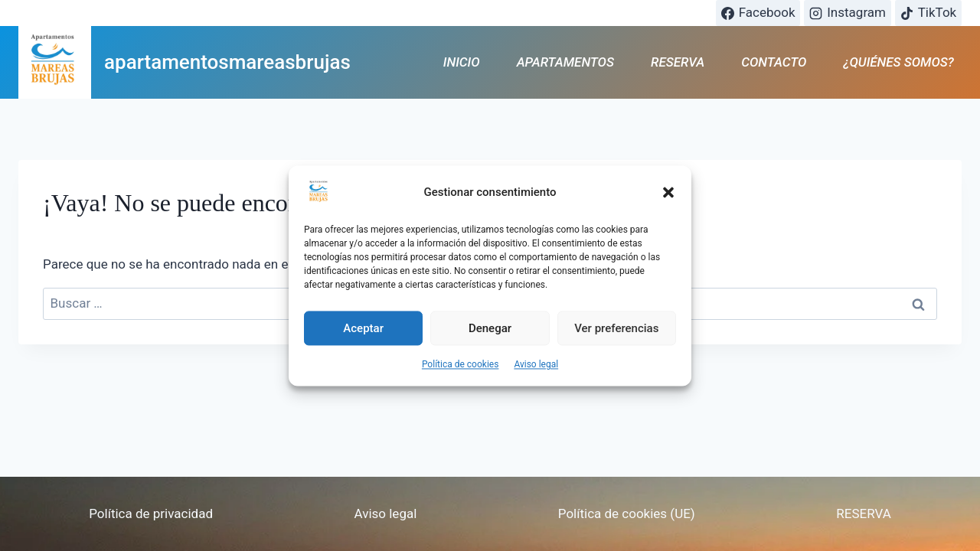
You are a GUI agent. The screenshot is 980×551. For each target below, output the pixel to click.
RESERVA (678, 62)
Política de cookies (461, 371)
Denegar (490, 334)
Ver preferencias (616, 334)
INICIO (462, 62)
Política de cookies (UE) (627, 514)
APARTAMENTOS (565, 62)
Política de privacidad (151, 514)
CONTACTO (774, 62)
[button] (668, 199)
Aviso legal (536, 371)
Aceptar (363, 334)
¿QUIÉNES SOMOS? (899, 62)
